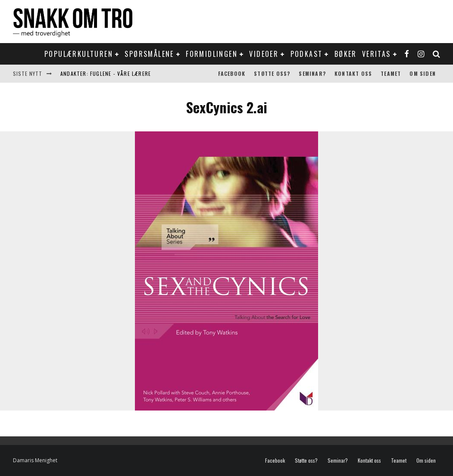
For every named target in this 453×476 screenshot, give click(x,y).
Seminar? (312, 73)
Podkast (307, 54)
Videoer (264, 54)
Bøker (346, 54)
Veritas (376, 54)
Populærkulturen (79, 54)
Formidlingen (212, 54)
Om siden (423, 73)
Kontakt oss (353, 73)
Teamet (391, 73)
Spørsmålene (149, 54)
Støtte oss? (272, 73)
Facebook (232, 73)
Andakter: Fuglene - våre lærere (106, 73)
